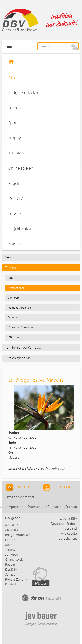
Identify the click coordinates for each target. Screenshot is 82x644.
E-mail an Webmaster (19, 497)
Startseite (12, 525)
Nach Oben (19, 487)
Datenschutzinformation (44, 507)
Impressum (16, 507)
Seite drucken (58, 487)
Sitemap (71, 507)
